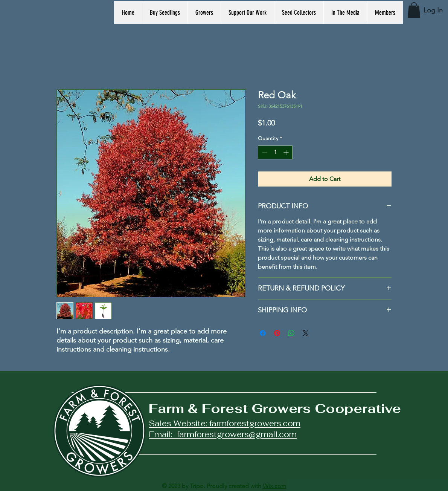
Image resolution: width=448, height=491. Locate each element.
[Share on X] (306, 333)
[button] (414, 10)
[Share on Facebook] (263, 333)
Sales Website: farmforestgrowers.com (225, 423)
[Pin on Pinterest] (277, 333)
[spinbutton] (275, 152)
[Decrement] (264, 152)
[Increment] (287, 152)
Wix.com (275, 486)
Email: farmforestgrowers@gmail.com (223, 434)
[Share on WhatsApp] (291, 333)
